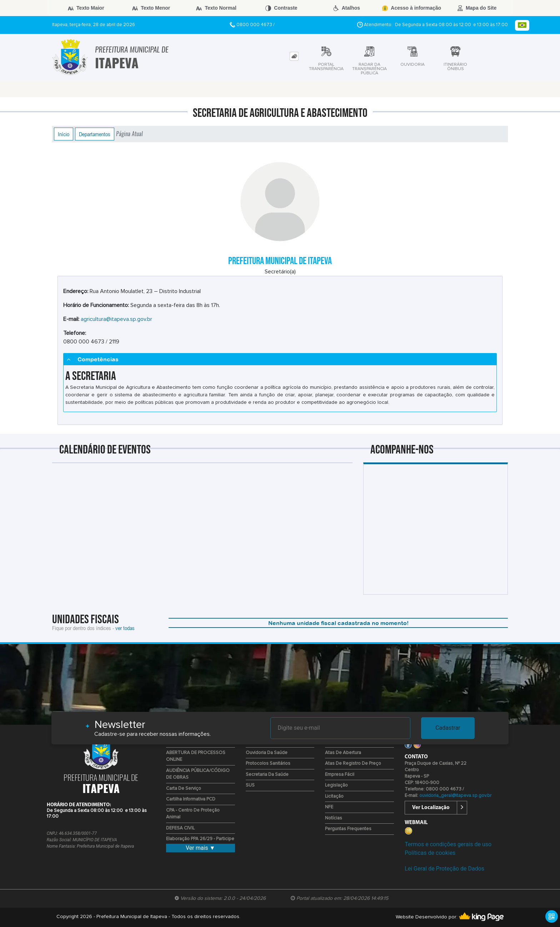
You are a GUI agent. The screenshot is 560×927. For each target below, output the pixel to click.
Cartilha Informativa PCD (191, 799)
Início (64, 134)
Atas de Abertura (343, 753)
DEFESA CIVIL (180, 828)
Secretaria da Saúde (267, 775)
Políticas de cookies (430, 853)
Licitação (334, 796)
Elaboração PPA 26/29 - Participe (200, 839)
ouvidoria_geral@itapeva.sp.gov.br (455, 796)
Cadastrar (448, 728)
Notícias (334, 818)
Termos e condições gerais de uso (448, 844)
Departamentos (95, 134)
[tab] (294, 56)
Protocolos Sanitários (268, 764)
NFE (329, 807)
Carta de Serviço (184, 789)
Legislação (336, 785)
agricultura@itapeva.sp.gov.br (116, 319)
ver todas (125, 628)
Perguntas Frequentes (348, 829)
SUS (250, 785)
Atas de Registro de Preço (353, 764)
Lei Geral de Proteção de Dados (444, 869)
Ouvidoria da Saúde (267, 753)
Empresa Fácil (340, 775)
